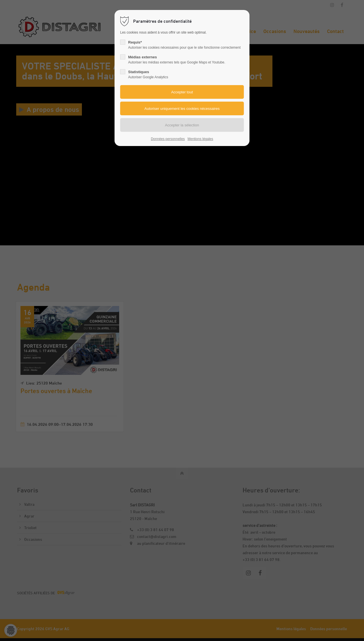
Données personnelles (168, 139)
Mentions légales (200, 139)
